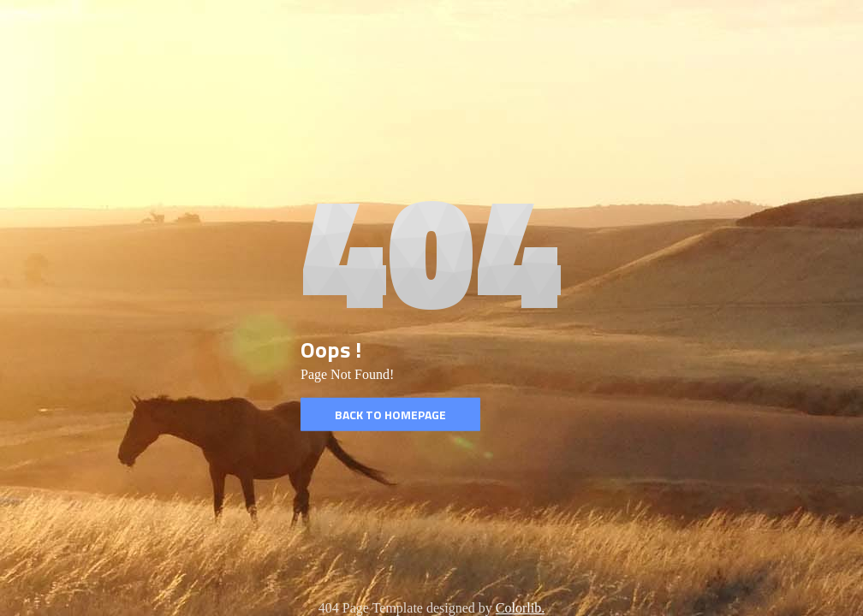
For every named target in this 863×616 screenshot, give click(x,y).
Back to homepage (390, 415)
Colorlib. (520, 608)
